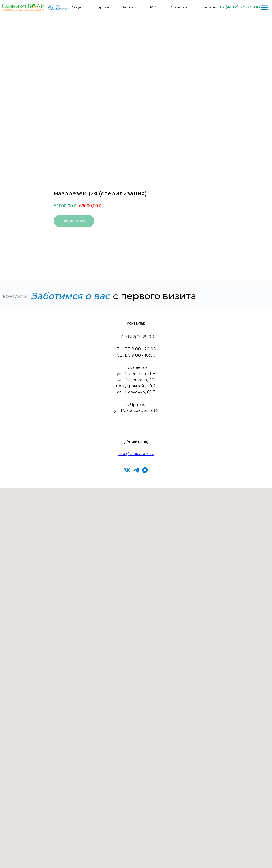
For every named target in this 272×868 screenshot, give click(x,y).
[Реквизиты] (136, 441)
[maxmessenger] (145, 470)
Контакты (209, 7)
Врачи (103, 7)
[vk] (127, 470)
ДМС (152, 7)
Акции (128, 7)
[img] (265, 7)
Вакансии (178, 7)
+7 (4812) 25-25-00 (240, 7)
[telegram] (136, 470)
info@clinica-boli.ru (136, 454)
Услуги (78, 7)
